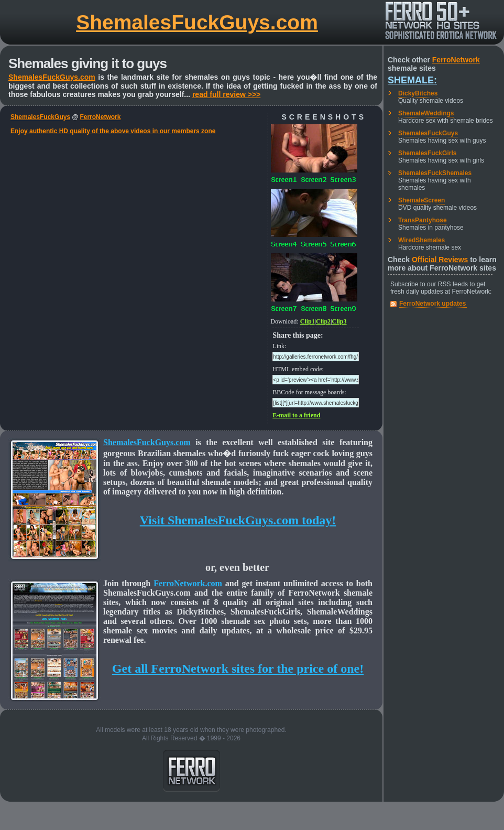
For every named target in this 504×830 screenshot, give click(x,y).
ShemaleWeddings (426, 113)
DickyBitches (418, 93)
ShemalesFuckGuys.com (197, 22)
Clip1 (308, 321)
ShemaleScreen (421, 200)
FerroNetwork (100, 117)
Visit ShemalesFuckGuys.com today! (238, 520)
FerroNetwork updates (432, 304)
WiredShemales (421, 240)
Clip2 (323, 321)
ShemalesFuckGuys (40, 117)
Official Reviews (440, 260)
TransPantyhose (423, 220)
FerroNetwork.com (188, 583)
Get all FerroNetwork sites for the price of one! (238, 669)
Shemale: (412, 80)
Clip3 (339, 321)
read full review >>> (226, 94)
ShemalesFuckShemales (435, 173)
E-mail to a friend (296, 415)
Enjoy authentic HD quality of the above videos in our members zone (113, 131)
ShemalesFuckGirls (427, 153)
